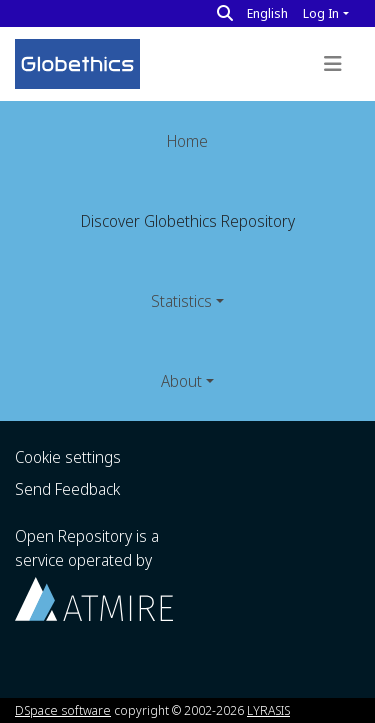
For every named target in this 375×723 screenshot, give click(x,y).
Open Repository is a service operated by (94, 572)
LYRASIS (268, 710)
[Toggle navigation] (333, 64)
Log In (321, 13)
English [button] (267, 13)
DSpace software (63, 710)
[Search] (225, 13)
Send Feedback (67, 489)
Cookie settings (68, 457)
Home (187, 141)
